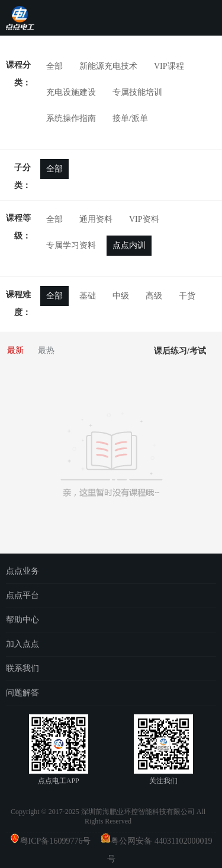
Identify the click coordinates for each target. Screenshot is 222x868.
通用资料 (96, 219)
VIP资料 (144, 219)
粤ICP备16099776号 (60, 841)
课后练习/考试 (180, 351)
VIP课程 (169, 66)
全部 (54, 66)
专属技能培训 (137, 92)
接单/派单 (130, 118)
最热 (46, 350)
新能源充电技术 (108, 66)
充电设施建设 (71, 92)
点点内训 (129, 245)
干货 (187, 296)
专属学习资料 (71, 245)
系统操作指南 (71, 118)
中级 (121, 296)
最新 (15, 350)
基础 (88, 296)
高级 (154, 296)
